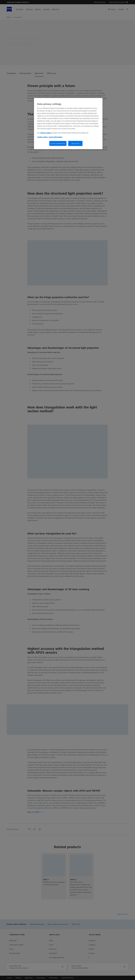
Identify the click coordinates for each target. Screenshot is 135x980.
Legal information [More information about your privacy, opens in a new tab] (55, 137)
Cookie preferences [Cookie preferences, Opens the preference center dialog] (58, 143)
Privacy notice (46, 133)
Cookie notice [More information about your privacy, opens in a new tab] (42, 137)
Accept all (75, 143)
